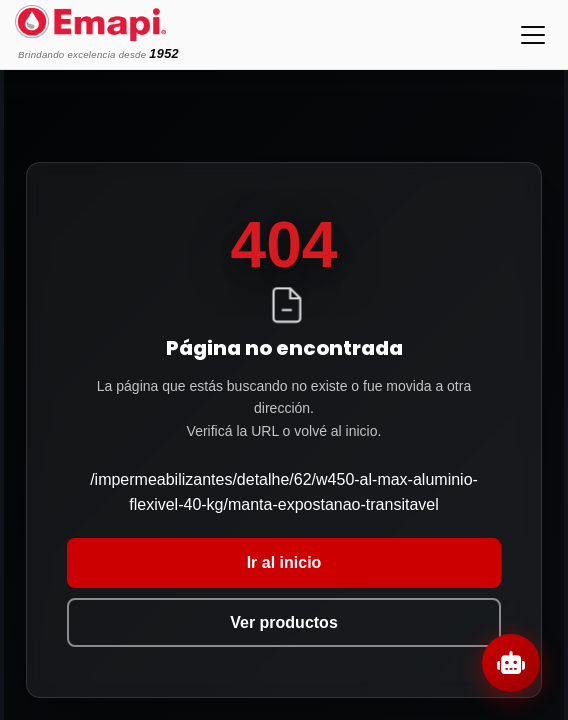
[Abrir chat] (511, 663)
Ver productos (284, 622)
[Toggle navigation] (533, 35)
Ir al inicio (284, 562)
